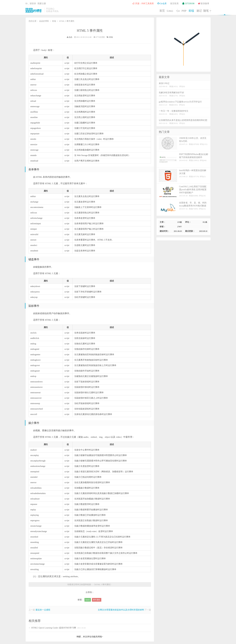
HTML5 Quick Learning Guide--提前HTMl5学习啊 (54, 628)
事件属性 (97, 600)
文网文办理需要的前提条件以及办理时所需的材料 (121, 610)
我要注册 (42, 4)
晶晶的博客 (34, 10)
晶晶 (70, 37)
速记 (188, 10)
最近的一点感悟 (43, 610)
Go (141, 10)
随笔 (203, 10)
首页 (111, 10)
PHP (157, 10)
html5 (88, 600)
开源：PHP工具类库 (143, 4)
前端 (172, 10)
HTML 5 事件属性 (90, 30)
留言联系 (174, 4)
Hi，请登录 (31, 4)
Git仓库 (162, 4)
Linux (126, 10)
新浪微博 (204, 4)
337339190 (188, 4)
